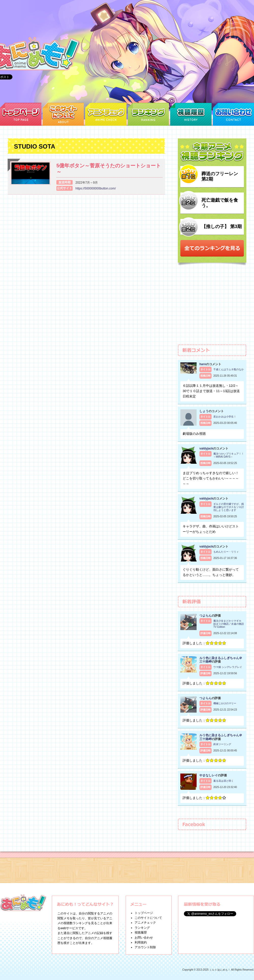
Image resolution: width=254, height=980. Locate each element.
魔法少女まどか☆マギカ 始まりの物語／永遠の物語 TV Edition (229, 624)
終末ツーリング (222, 744)
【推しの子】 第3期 (222, 227)
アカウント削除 (145, 947)
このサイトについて (148, 918)
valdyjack (206, 448)
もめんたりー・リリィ (226, 552)
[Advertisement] (212, 307)
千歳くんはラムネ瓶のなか (229, 369)
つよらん (205, 616)
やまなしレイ (209, 775)
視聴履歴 (141, 933)
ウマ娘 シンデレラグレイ (228, 667)
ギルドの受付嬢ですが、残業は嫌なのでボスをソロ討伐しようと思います (229, 507)
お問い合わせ (144, 938)
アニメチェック (145, 923)
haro (203, 364)
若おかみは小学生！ (225, 417)
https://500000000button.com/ (96, 188)
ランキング (142, 928)
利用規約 (141, 942)
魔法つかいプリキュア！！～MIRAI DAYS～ (229, 455)
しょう (204, 411)
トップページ (144, 913)
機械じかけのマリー (225, 703)
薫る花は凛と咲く (224, 781)
